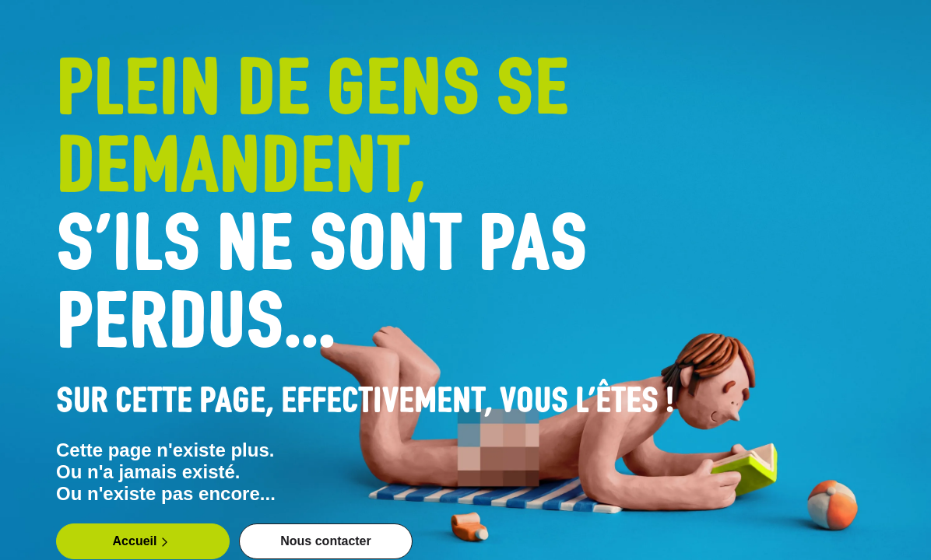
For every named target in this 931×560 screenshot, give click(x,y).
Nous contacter (325, 541)
